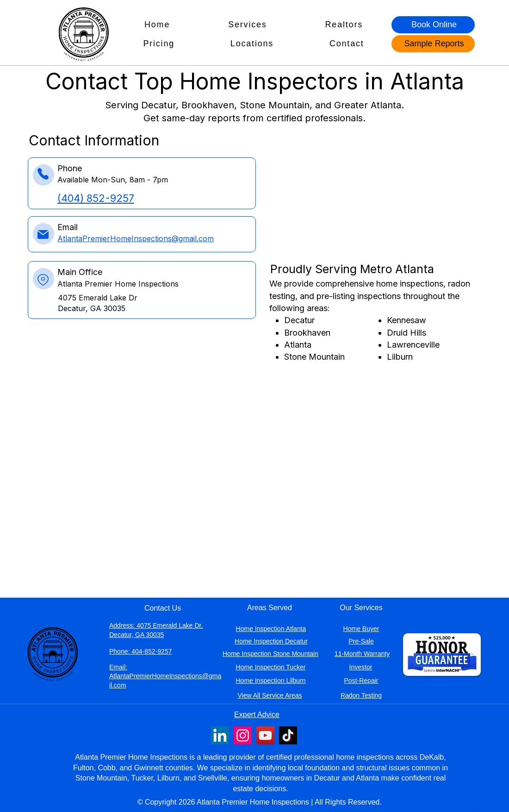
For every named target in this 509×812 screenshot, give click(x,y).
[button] (247, 25)
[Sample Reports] (433, 44)
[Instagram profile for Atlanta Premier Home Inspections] (243, 735)
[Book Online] (433, 25)
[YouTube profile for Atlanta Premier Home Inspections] (265, 735)
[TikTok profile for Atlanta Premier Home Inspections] (288, 735)
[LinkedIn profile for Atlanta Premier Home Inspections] (220, 735)
